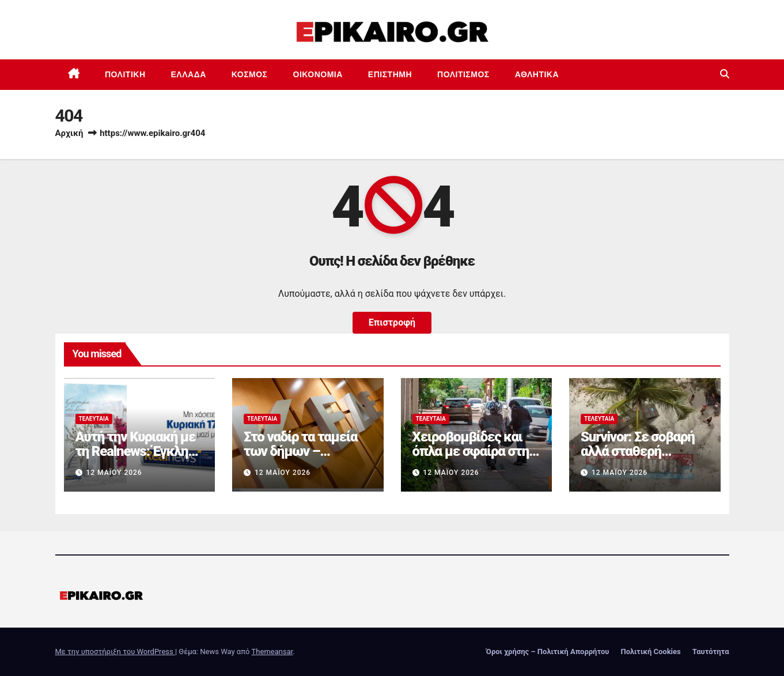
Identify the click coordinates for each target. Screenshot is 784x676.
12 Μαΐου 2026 (114, 473)
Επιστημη (390, 74)
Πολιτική (125, 74)
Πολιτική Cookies (650, 652)
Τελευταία (94, 419)
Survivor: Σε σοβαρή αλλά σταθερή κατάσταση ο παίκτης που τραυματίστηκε (642, 458)
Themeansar (272, 652)
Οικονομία (318, 74)
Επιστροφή (392, 322)
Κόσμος (250, 74)
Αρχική (69, 133)
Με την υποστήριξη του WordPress (115, 652)
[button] (725, 74)
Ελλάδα (189, 74)
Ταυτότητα (711, 652)
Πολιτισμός (463, 74)
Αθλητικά (537, 74)
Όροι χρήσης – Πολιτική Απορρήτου (548, 652)
